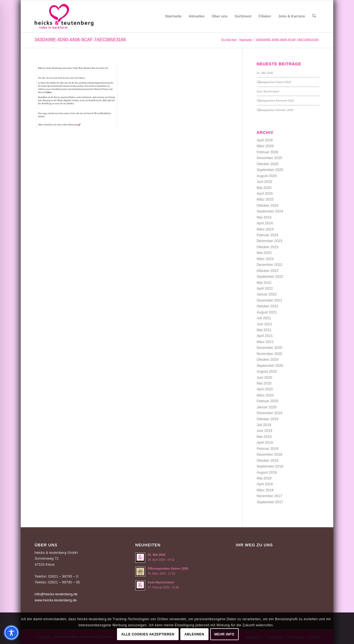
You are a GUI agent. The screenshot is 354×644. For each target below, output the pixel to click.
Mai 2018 (264, 478)
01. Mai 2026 (265, 73)
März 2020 (265, 395)
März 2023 (265, 259)
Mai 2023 (264, 253)
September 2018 (270, 466)
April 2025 (265, 194)
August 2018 (267, 472)
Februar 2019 (267, 449)
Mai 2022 (264, 283)
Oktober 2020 (268, 359)
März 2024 (265, 229)
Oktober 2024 (268, 205)
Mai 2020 (264, 383)
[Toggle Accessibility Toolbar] (11, 633)
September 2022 (270, 276)
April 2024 (265, 223)
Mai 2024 (264, 217)
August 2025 (267, 176)
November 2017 (270, 496)
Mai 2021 (264, 330)
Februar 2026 (267, 152)
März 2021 (265, 342)
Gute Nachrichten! (268, 91)
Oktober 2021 (268, 306)
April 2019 (265, 442)
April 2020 (265, 389)
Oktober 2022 (268, 271)
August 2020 (267, 371)
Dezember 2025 (270, 158)
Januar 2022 (267, 294)
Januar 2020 (267, 407)
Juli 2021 (264, 318)
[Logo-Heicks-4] (64, 16)
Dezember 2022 (270, 265)
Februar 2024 (267, 235)
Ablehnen (194, 634)
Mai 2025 (264, 188)
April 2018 (265, 484)
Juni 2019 (264, 431)
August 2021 (267, 312)
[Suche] (314, 16)
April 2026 (265, 140)
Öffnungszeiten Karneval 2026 (275, 100)
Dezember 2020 (270, 348)
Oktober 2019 (268, 419)
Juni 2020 (264, 377)
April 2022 (265, 288)
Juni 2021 (264, 324)
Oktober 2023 (268, 247)
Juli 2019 (264, 425)
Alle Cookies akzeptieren (148, 634)
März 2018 (265, 490)
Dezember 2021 (270, 300)
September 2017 (270, 502)
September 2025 (270, 170)
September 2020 (270, 366)
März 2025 (265, 199)
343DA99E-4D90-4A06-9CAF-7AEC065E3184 (80, 40)
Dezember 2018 (270, 454)
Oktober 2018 (268, 460)
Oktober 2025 (268, 164)
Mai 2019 (264, 437)
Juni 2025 (264, 182)
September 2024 (270, 211)
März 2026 (265, 146)
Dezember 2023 (270, 241)
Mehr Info (224, 634)
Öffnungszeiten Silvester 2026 (275, 110)
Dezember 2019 (270, 413)
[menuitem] (173, 16)
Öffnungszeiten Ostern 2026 (274, 82)
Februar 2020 (267, 401)
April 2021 (265, 336)
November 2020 (270, 354)
